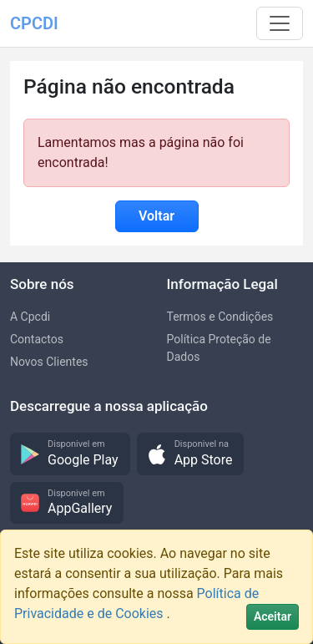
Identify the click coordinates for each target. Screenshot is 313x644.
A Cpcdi (30, 317)
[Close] (273, 617)
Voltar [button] (156, 216)
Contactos (37, 339)
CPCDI (34, 23)
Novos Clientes (49, 362)
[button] (70, 454)
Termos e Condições (220, 317)
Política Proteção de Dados (219, 348)
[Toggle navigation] (280, 23)
